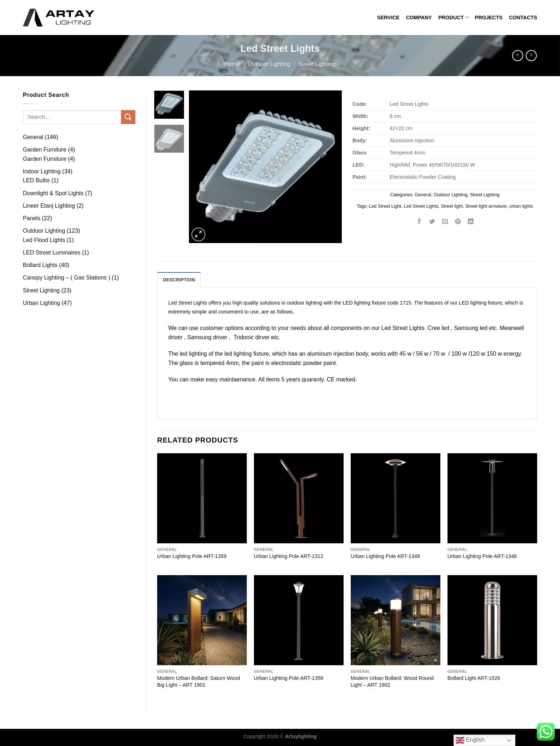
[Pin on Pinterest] (458, 222)
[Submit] (128, 117)
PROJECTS (489, 18)
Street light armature (486, 206)
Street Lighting (317, 64)
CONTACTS (523, 18)
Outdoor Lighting (269, 64)
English (470, 740)
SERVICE (388, 18)
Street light (452, 206)
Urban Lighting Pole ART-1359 (192, 556)
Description (179, 280)
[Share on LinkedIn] (471, 222)
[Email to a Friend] (445, 222)
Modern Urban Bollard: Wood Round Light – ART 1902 (392, 681)
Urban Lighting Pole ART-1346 (482, 556)
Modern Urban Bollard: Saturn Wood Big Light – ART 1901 (199, 681)
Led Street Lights (421, 206)
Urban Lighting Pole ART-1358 (289, 678)
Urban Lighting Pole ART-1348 (385, 556)
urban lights (521, 206)
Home (232, 64)
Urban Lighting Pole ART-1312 (289, 556)
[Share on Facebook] (419, 222)
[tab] (179, 280)
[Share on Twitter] (432, 222)
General (423, 195)
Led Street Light (385, 206)
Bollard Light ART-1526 (474, 678)
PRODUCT (453, 17)
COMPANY (419, 18)
